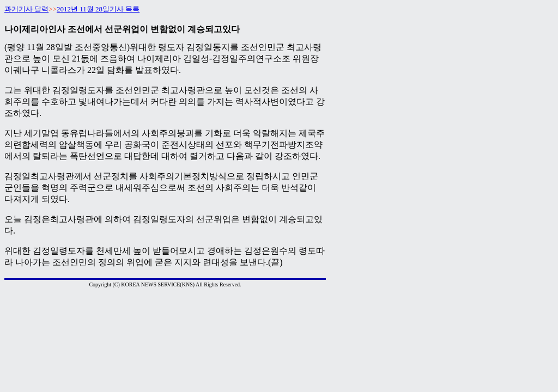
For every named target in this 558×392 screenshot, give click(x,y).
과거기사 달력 (26, 9)
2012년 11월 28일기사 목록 (98, 9)
